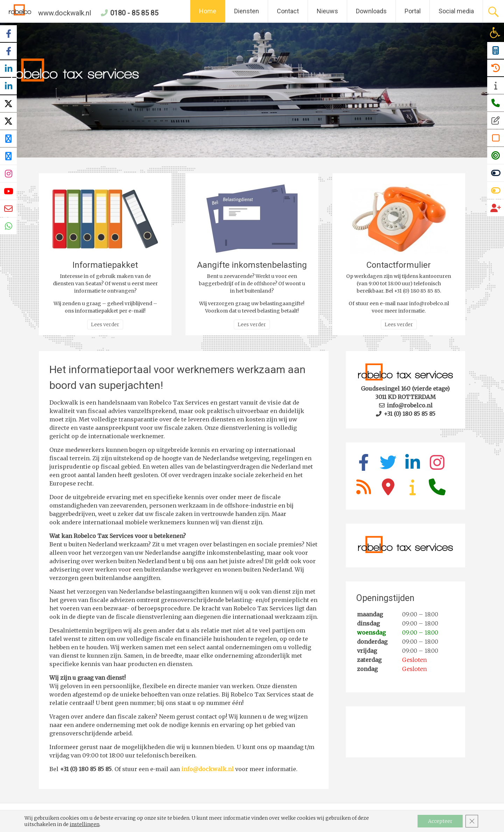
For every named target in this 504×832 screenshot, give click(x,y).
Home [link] (208, 11)
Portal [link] (413, 11)
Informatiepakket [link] (105, 265)
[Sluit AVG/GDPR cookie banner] (472, 821)
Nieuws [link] (327, 11)
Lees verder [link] (105, 324)
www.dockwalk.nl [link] (50, 13)
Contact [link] (288, 11)
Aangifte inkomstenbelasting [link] (252, 265)
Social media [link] (456, 11)
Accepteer (440, 821)
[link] (495, 33)
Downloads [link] (371, 11)
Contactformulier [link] (399, 265)
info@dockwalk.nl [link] (208, 769)
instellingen (85, 824)
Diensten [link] (247, 11)
